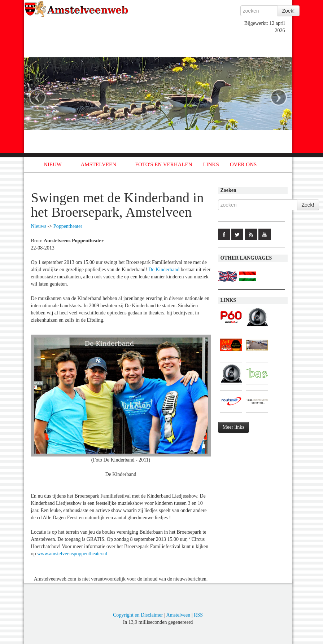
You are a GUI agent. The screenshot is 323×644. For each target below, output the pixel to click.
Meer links (233, 427)
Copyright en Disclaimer (138, 615)
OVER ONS (243, 164)
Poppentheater (68, 226)
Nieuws (39, 226)
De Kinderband (164, 270)
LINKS (211, 164)
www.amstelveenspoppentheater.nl (72, 554)
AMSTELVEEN (98, 164)
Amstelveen (178, 615)
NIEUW (53, 164)
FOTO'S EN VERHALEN (164, 164)
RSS (198, 615)
